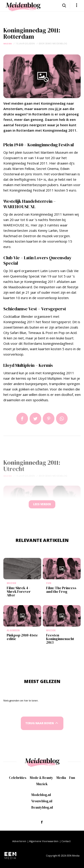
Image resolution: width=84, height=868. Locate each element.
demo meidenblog (56, 44)
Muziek (8, 44)
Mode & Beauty (41, 778)
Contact (66, 841)
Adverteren (19, 841)
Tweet (35, 419)
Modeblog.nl (41, 795)
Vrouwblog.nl (42, 801)
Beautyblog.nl (42, 807)
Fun (72, 778)
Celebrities (18, 778)
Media (61, 778)
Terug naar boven (40, 723)
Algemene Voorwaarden (44, 841)
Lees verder (42, 504)
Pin (49, 419)
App (62, 419)
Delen (22, 419)
